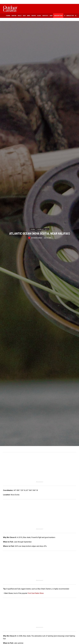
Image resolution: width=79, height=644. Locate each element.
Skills (20, 16)
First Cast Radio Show (36, 593)
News (29, 16)
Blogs (39, 16)
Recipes (34, 16)
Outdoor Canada (37, 238)
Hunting (14, 16)
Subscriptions (58, 16)
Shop (51, 16)
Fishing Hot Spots (43, 229)
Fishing (8, 16)
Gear (24, 16)
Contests (45, 16)
